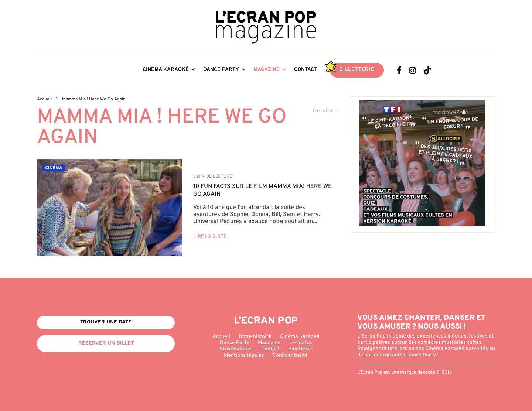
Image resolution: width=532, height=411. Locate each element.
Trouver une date (106, 322)
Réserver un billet (106, 343)
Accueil (221, 337)
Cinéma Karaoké (166, 70)
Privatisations (236, 349)
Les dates (301, 343)
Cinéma (54, 168)
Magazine (267, 70)
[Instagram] (412, 70)
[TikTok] (427, 70)
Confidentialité (290, 355)
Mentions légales (244, 355)
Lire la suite (210, 237)
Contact (306, 70)
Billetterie (357, 70)
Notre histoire (255, 337)
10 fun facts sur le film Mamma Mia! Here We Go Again (262, 190)
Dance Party (221, 70)
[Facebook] (399, 70)
